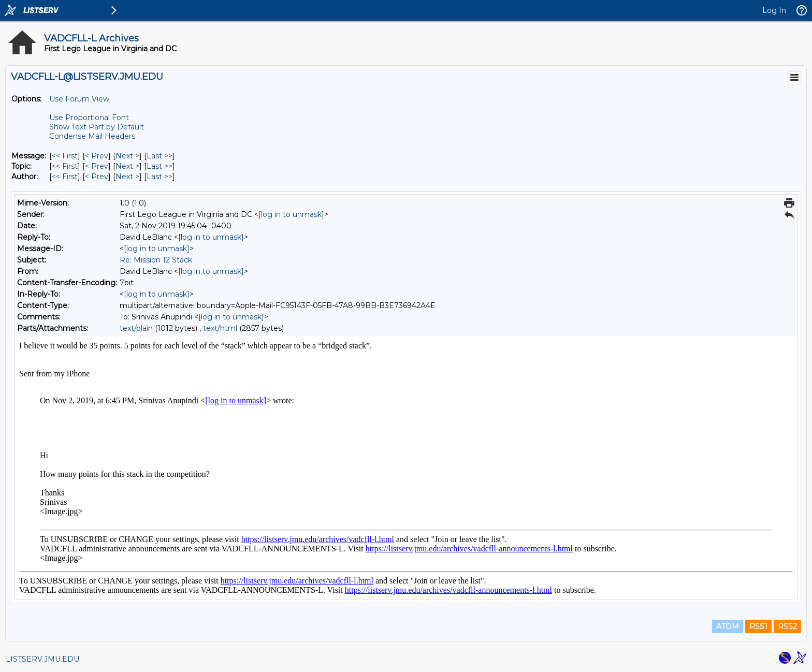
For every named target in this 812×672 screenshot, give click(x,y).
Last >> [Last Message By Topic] (160, 166)
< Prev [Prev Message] (97, 156)
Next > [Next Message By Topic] (127, 166)
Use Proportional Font (89, 118)
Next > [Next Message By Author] (127, 177)
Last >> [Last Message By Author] (160, 177)
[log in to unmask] (291, 214)
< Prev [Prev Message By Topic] (97, 166)
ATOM (728, 626)
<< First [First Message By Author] (65, 177)
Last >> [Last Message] (160, 156)
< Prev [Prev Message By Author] (97, 177)
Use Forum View (79, 99)
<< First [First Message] (65, 156)
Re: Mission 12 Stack (156, 260)
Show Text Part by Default (97, 127)
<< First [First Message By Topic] (65, 166)
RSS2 (787, 626)
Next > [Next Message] (127, 156)
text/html (220, 328)
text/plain (136, 328)
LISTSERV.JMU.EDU (42, 659)
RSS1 (758, 626)
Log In (774, 10)
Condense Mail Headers (92, 136)
